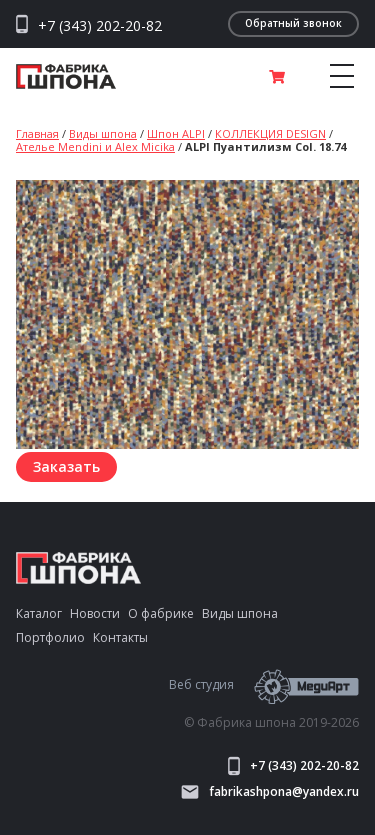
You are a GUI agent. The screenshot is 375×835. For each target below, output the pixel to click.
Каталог (39, 613)
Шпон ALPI (176, 133)
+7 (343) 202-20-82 (100, 26)
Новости (95, 613)
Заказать (66, 466)
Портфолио (50, 637)
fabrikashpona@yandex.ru (270, 792)
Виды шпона (103, 133)
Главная (37, 133)
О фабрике (161, 613)
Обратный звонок (293, 23)
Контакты (120, 637)
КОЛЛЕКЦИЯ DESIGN (270, 133)
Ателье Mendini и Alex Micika (95, 146)
